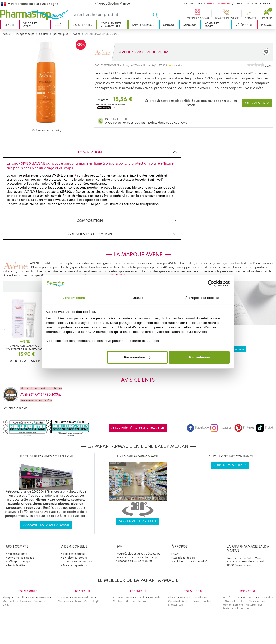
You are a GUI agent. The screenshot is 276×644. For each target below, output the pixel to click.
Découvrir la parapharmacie (46, 525)
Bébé (58, 25)
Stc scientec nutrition (193, 597)
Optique (169, 25)
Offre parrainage (19, 562)
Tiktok (265, 428)
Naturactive (265, 597)
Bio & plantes (82, 25)
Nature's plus (254, 605)
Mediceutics (10, 601)
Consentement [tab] (74, 298)
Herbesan (249, 597)
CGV (176, 554)
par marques (61, 34)
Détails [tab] (138, 298)
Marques (262, 4)
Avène (77, 34)
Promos (267, 25)
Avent (129, 597)
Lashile (207, 601)
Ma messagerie (17, 554)
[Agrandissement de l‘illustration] (46, 84)
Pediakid (143, 601)
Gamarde (39, 601)
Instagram (222, 428)
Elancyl (172, 605)
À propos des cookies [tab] (202, 298)
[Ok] (157, 15)
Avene (31, 597)
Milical (186, 601)
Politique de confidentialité (190, 562)
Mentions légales (184, 558)
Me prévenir (257, 103)
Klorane (130, 601)
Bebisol (154, 597)
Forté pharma (232, 597)
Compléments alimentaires (111, 25)
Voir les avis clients (230, 465)
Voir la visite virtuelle (138, 521)
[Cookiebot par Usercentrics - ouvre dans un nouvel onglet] (211, 284)
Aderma (63, 597)
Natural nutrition (236, 601)
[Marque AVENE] (103, 52)
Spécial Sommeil (219, 4)
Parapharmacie (143, 25)
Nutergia (229, 608)
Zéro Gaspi (243, 4)
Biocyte (173, 597)
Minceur (190, 25)
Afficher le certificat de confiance (41, 388)
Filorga (7, 597)
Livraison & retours (75, 558)
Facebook (198, 428)
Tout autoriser (199, 357)
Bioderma (88, 597)
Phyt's (97, 601)
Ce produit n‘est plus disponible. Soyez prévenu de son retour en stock (191, 103)
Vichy (6, 605)
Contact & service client (78, 562)
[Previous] (4, 330)
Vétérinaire (244, 25)
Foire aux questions (75, 565)
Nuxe (78, 601)
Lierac (196, 601)
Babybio (140, 597)
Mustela (118, 601)
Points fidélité (16, 565)
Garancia (43, 597)
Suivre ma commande (21, 558)
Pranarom (243, 608)
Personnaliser (137, 357)
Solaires (44, 34)
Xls (181, 605)
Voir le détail (255, 88)
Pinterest (245, 428)
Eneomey (25, 601)
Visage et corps (30, 25)
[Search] (111, 15)
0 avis (268, 66)
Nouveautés (193, 4)
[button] (250, 15)
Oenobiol (174, 601)
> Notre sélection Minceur (112, 4)
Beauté (10, 25)
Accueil (7, 34)
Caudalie (19, 597)
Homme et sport (212, 25)
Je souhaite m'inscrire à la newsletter (138, 428)
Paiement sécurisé (74, 554)
